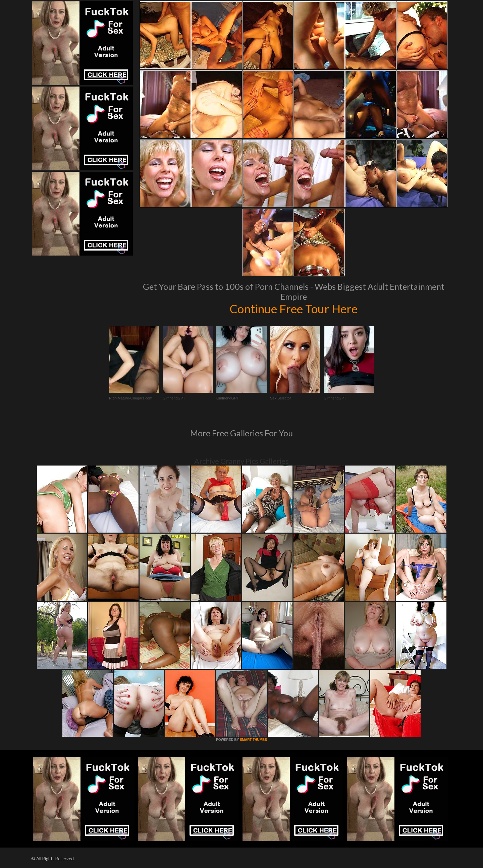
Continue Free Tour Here (293, 309)
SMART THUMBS (253, 740)
